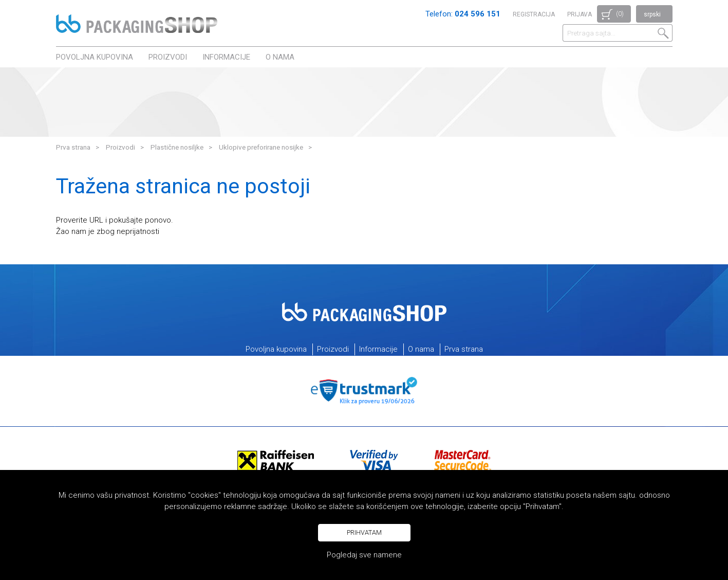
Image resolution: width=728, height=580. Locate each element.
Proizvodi (168, 57)
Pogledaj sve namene (364, 555)
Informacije (226, 57)
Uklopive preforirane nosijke (261, 147)
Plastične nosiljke (177, 147)
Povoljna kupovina (95, 57)
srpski (652, 14)
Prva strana (73, 147)
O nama (280, 57)
